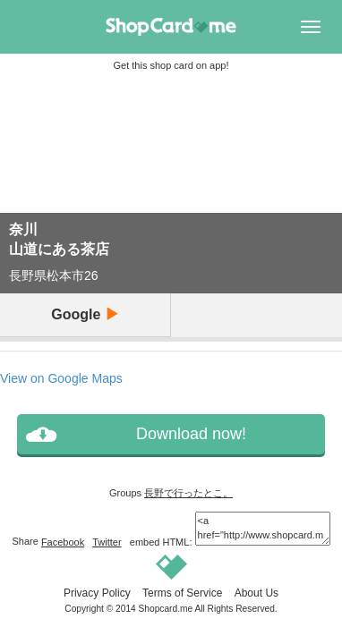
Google (85, 314)
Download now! (191, 434)
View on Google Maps (61, 378)
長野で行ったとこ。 (188, 493)
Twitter (107, 542)
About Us (256, 593)
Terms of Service (182, 593)
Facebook (63, 542)
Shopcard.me (166, 609)
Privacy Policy (97, 593)
